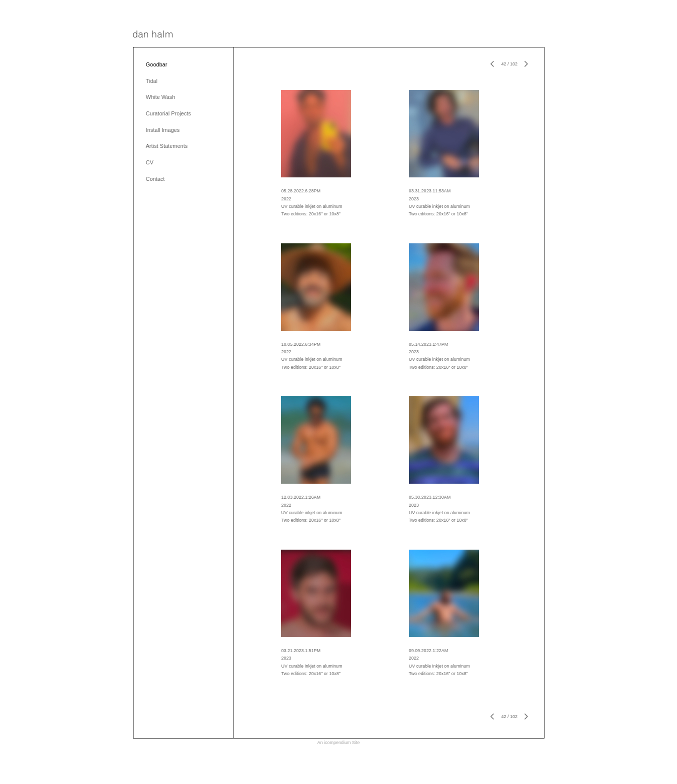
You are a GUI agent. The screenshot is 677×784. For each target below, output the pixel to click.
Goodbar (157, 64)
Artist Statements (167, 146)
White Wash (161, 97)
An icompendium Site (338, 743)
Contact (155, 179)
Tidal (152, 81)
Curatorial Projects (168, 113)
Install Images (163, 130)
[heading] (153, 35)
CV (150, 162)
